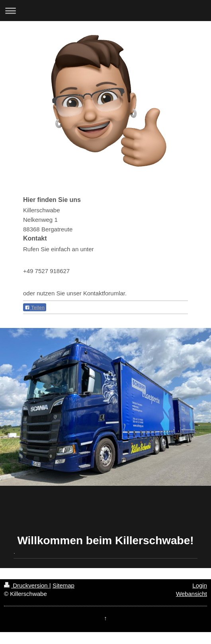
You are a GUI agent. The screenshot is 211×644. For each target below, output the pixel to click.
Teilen (35, 308)
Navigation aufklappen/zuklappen (105, 11)
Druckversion (27, 585)
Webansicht (191, 594)
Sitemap (63, 585)
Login (200, 585)
